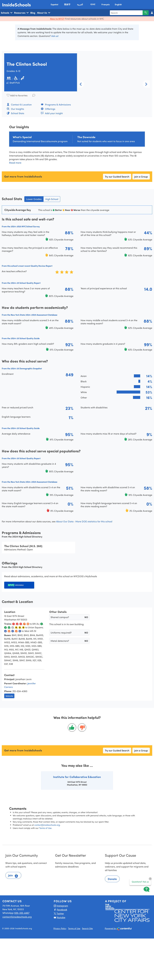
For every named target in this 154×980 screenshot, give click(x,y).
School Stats (15, 113)
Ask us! (55, 36)
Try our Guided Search (117, 177)
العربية (80, 4)
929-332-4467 (22, 913)
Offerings (48, 109)
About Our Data (65, 521)
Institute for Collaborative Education (77, 777)
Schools (7, 13)
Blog (33, 13)
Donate (112, 879)
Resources (21, 13)
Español (54, 4)
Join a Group (141, 177)
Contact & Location (19, 104)
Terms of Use (45, 828)
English (118, 4)
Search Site (87, 928)
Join (13, 876)
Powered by (118, 929)
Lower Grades (34, 199)
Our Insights (15, 109)
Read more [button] (15, 163)
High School (52, 199)
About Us (44, 13)
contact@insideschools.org (47, 825)
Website (9, 696)
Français (106, 4)
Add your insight (52, 113)
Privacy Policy (60, 928)
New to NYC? (57, 19)
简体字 (67, 4)
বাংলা (93, 4)
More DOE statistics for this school (94, 521)
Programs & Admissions (56, 104)
